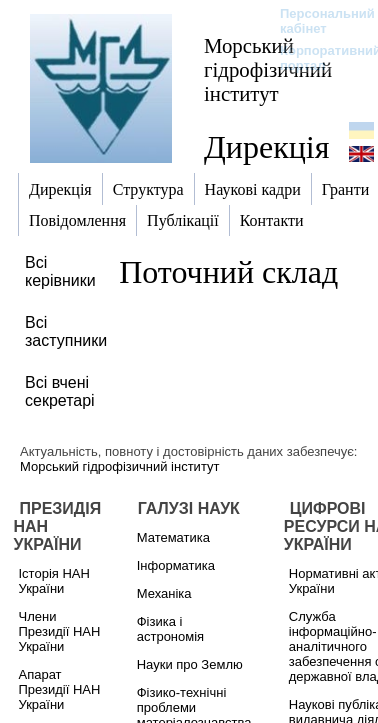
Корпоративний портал (317, 58)
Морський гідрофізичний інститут (268, 69)
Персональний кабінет (317, 21)
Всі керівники (60, 271)
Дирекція (266, 147)
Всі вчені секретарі (60, 391)
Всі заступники (66, 331)
